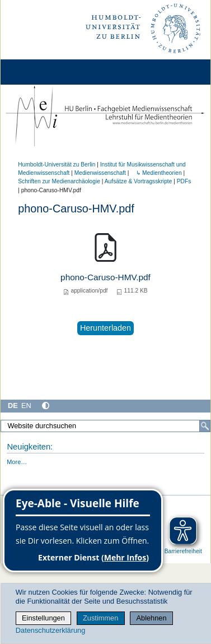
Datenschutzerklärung (50, 630)
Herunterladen (105, 328)
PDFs (184, 181)
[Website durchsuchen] (105, 426)
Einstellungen (43, 618)
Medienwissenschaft (100, 173)
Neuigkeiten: (30, 447)
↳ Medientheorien (156, 173)
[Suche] (205, 426)
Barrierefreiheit (183, 551)
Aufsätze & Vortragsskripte (139, 181)
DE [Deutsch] (13, 406)
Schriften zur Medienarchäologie (59, 181)
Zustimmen (100, 618)
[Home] (40, 72)
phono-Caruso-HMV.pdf (105, 277)
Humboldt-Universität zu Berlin (57, 165)
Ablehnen (152, 618)
